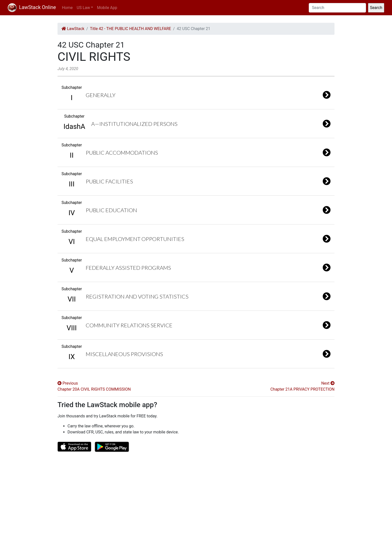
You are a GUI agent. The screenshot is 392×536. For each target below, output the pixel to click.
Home (67, 8)
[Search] (337, 8)
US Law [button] (83, 8)
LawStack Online (32, 7)
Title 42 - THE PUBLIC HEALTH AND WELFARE (130, 29)
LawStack (73, 29)
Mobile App (107, 8)
